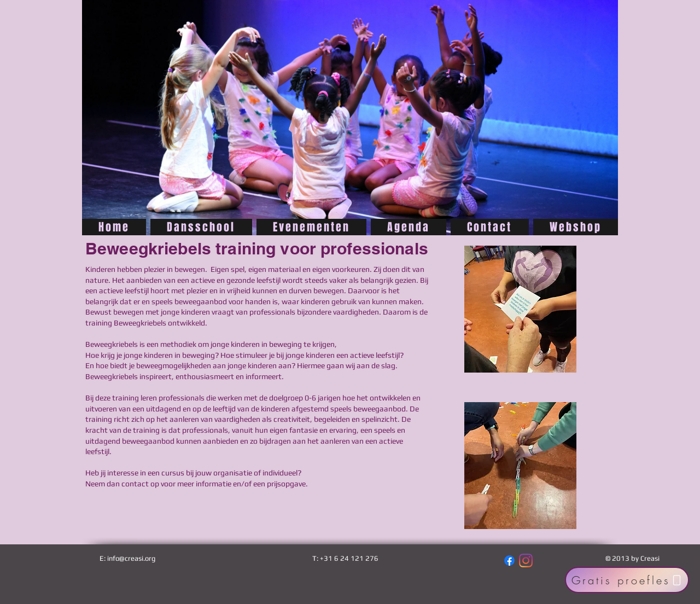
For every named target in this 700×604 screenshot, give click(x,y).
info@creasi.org (131, 558)
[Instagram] (526, 561)
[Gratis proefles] (627, 580)
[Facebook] (509, 561)
